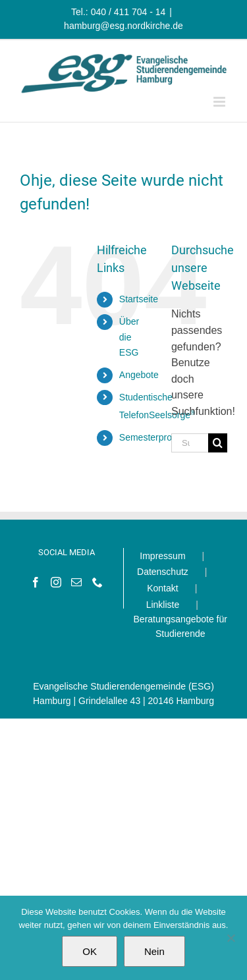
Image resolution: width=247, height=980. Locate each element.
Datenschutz (163, 572)
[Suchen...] (190, 443)
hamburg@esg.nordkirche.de (123, 26)
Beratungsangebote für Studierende (180, 626)
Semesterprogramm (160, 437)
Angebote (139, 375)
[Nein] (231, 938)
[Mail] (76, 582)
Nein (154, 951)
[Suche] (218, 443)
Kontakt (162, 588)
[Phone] (97, 582)
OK (90, 951)
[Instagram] (56, 582)
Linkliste (163, 605)
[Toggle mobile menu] (220, 102)
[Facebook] (36, 582)
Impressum (162, 556)
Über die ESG (129, 337)
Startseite (139, 299)
